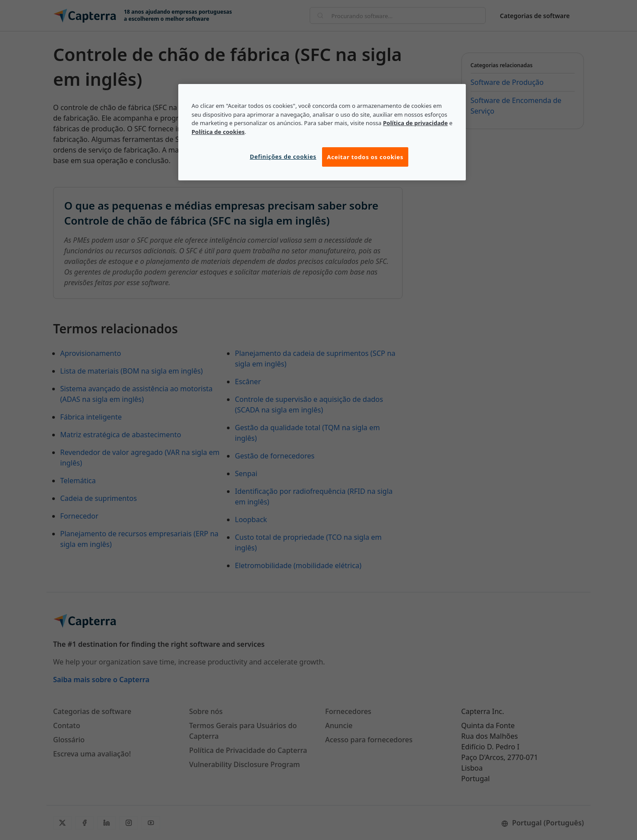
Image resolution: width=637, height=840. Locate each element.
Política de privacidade (415, 123)
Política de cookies (218, 132)
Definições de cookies (283, 157)
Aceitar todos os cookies (365, 157)
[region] (322, 132)
